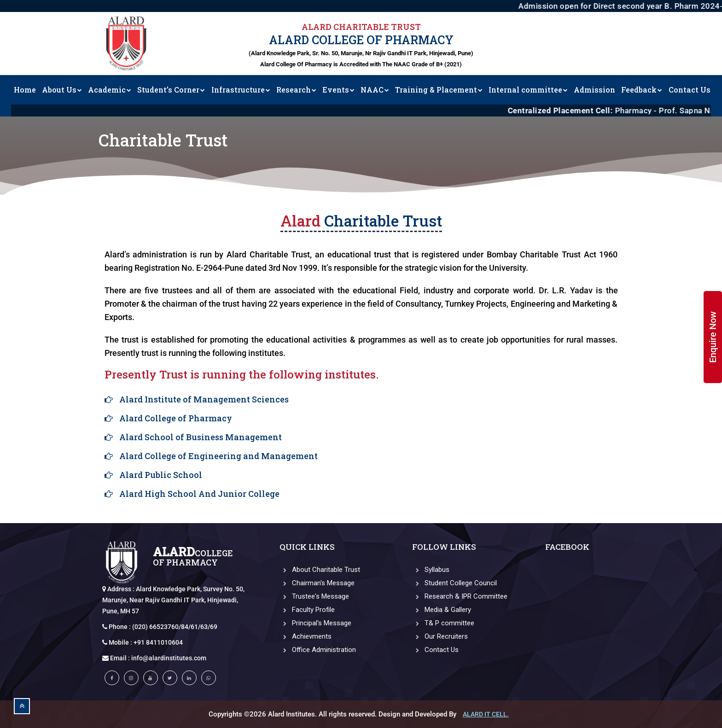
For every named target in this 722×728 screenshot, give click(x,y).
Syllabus (431, 570)
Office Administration (318, 650)
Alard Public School (161, 475)
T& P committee (443, 623)
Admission (594, 90)
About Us (62, 90)
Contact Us (690, 90)
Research (296, 90)
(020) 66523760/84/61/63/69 (175, 627)
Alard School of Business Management (201, 437)
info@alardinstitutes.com (169, 658)
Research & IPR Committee (460, 596)
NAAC (375, 90)
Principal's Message (315, 623)
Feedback (642, 90)
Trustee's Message (314, 596)
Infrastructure (241, 90)
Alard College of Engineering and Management (218, 456)
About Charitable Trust (320, 570)
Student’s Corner (171, 90)
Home (25, 90)
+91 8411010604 (158, 642)
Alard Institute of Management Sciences (204, 399)
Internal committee (528, 90)
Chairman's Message (317, 583)
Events (338, 90)
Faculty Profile (307, 610)
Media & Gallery (442, 610)
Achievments (306, 636)
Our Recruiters (440, 636)
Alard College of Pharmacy (176, 418)
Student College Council (454, 583)
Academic (110, 90)
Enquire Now (713, 337)
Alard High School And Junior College (199, 494)
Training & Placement (439, 90)
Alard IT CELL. (486, 714)
